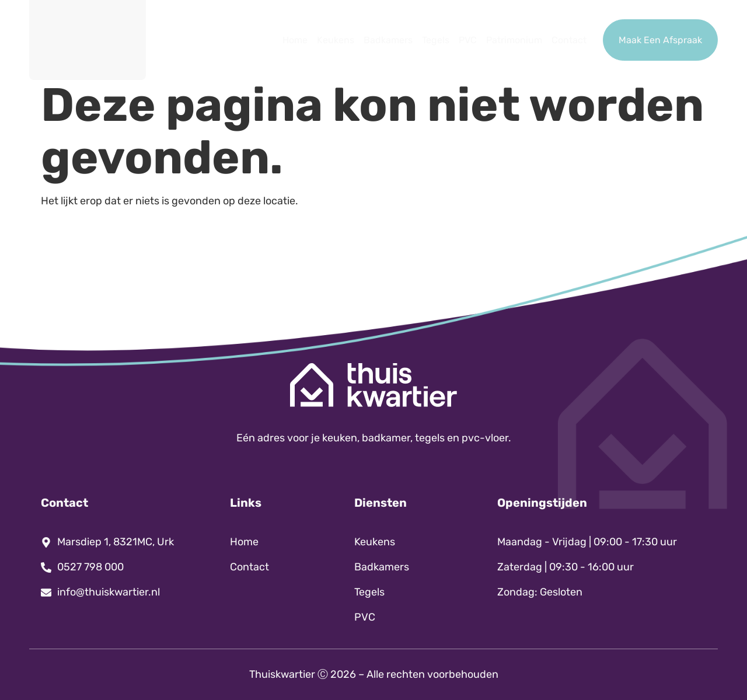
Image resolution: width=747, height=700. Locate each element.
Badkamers (388, 40)
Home (295, 40)
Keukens (336, 40)
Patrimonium (514, 40)
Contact (569, 40)
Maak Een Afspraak (660, 40)
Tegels (436, 40)
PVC (468, 40)
